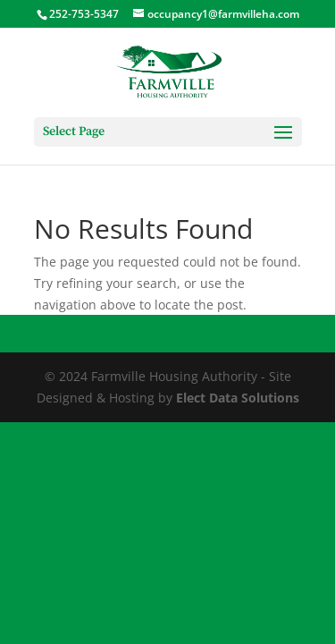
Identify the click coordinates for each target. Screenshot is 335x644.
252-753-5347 (84, 14)
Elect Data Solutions (238, 398)
